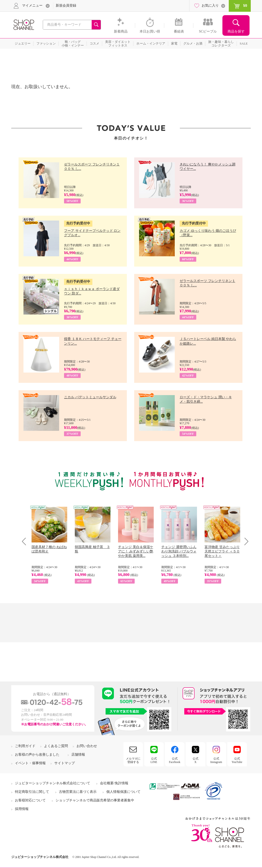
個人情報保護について (123, 792)
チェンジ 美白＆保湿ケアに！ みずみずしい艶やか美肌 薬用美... (136, 551)
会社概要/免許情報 (114, 783)
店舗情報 (78, 755)
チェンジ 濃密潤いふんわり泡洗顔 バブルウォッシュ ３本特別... (179, 551)
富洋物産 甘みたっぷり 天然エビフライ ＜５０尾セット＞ (222, 551)
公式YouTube (237, 760)
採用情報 (22, 809)
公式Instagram (216, 760)
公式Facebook (175, 760)
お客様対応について (30, 800)
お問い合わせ (87, 746)
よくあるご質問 (56, 746)
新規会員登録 (66, 6)
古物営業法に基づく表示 (78, 792)
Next (245, 541)
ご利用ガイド (25, 746)
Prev (26, 541)
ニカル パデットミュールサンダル (90, 397)
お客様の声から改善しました (37, 755)
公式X (196, 760)
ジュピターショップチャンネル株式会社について (53, 783)
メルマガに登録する (133, 760)
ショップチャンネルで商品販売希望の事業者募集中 (95, 800)
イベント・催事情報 (30, 763)
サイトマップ (65, 763)
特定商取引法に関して (32, 792)
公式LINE (154, 760)
